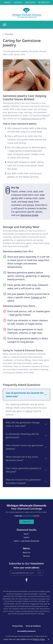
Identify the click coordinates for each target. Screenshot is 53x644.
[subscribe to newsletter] (39, 573)
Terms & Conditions (33, 626)
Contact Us (26, 522)
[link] (30, 2)
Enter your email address (26, 568)
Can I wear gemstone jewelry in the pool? (24, 470)
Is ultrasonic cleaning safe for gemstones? (22, 436)
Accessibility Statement (26, 631)
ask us (29, 411)
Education (9, 34)
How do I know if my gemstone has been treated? (23, 481)
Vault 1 (26, 534)
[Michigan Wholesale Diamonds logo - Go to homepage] (27, 13)
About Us (26, 552)
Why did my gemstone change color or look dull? (23, 424)
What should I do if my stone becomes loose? (22, 458)
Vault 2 (26, 537)
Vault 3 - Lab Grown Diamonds (27, 541)
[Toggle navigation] (5, 25)
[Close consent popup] (49, 639)
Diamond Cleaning (30, 119)
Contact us (37, 297)
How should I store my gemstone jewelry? (24, 447)
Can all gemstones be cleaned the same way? (25, 395)
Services (26, 556)
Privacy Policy (18, 626)
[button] (7, 2)
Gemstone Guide (29, 215)
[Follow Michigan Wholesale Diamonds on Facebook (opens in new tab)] (26, 580)
